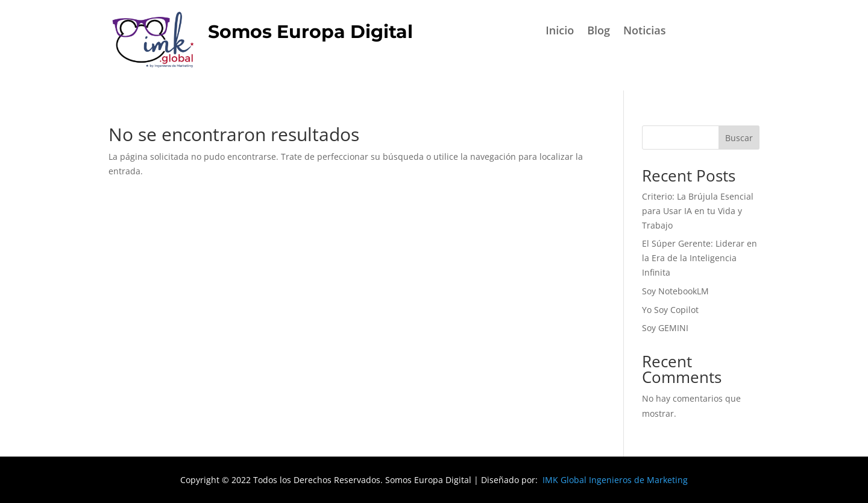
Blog (599, 32)
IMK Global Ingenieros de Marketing (615, 480)
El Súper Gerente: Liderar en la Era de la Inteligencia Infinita (700, 258)
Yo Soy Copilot (670, 310)
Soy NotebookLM (677, 291)
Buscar (739, 138)
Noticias (644, 32)
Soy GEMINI (665, 328)
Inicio (560, 32)
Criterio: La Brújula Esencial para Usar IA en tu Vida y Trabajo (698, 211)
